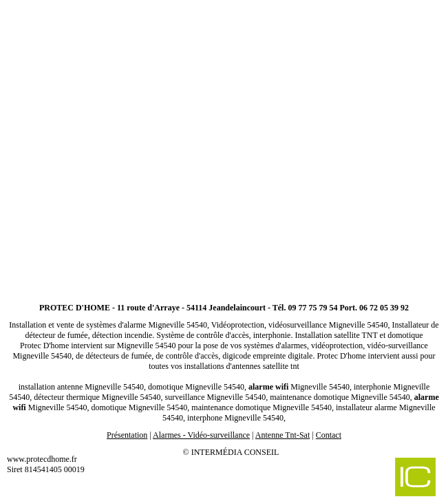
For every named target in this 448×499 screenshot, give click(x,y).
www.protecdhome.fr (42, 459)
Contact (329, 435)
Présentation (127, 435)
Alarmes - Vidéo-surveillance (201, 435)
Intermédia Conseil (235, 452)
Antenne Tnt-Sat (282, 435)
